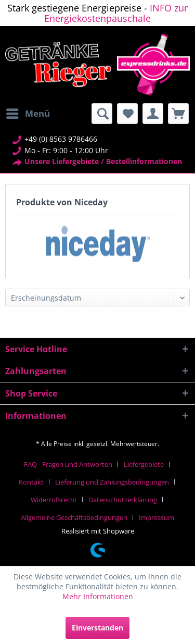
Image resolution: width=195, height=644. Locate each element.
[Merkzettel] (127, 114)
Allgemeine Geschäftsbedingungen (74, 517)
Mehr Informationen (98, 596)
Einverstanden (97, 628)
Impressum (157, 517)
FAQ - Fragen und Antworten (68, 464)
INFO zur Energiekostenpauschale (116, 13)
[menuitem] (28, 114)
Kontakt (31, 482)
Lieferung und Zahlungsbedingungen (112, 482)
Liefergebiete (144, 464)
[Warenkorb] (178, 114)
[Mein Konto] (153, 114)
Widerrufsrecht (54, 500)
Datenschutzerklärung (123, 500)
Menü (28, 112)
